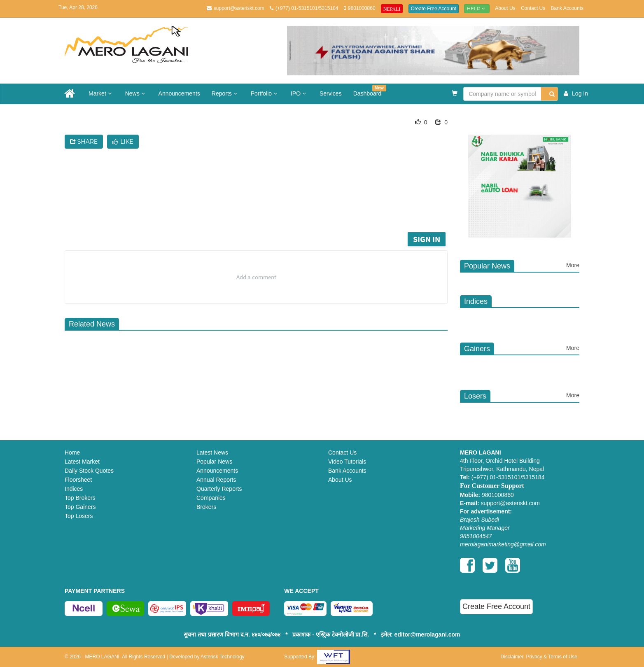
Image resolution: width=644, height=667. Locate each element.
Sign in (427, 239)
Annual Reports (216, 480)
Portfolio (265, 93)
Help (477, 8)
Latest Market (82, 462)
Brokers (206, 507)
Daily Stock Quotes (89, 471)
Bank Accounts (567, 8)
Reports (225, 93)
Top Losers (79, 516)
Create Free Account (434, 9)
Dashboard (370, 91)
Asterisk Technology (223, 657)
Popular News (214, 462)
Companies (211, 498)
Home (72, 452)
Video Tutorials (347, 462)
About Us (505, 8)
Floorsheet (78, 480)
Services (331, 93)
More (573, 265)
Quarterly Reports (219, 489)
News (136, 93)
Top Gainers (80, 507)
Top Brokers (80, 498)
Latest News (212, 452)
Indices (74, 489)
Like (123, 142)
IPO (299, 93)
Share (84, 142)
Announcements (179, 93)
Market (101, 93)
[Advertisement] (262, 208)
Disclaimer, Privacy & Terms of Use (539, 657)
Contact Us (533, 8)
